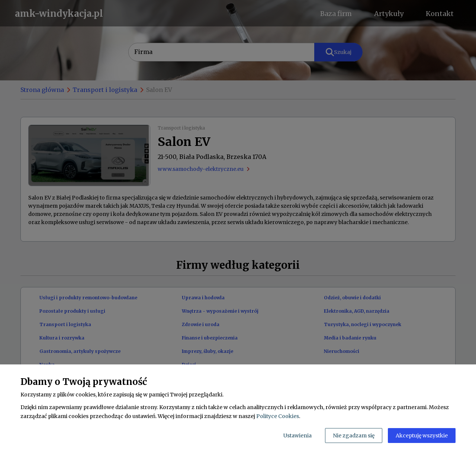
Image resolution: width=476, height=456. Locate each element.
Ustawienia (297, 436)
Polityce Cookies (278, 416)
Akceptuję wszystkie (422, 436)
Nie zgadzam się (354, 436)
